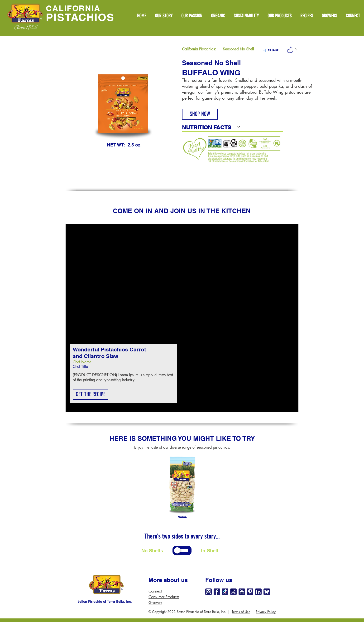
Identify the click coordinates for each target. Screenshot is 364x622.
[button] (91, 394)
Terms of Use (241, 612)
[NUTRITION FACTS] (220, 128)
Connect (155, 591)
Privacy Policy (266, 612)
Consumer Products (164, 597)
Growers (155, 603)
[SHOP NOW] (200, 114)
